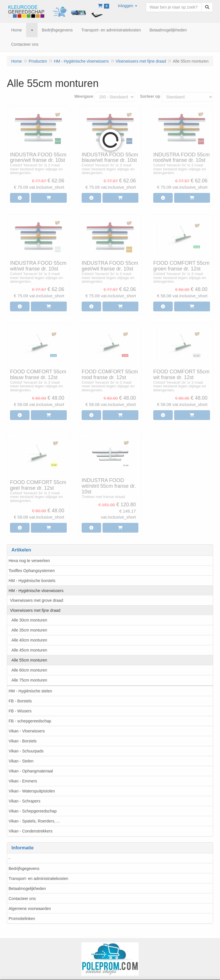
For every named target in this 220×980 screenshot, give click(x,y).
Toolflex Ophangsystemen (32, 571)
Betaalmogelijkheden (27, 889)
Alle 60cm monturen (29, 670)
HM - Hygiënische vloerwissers (36, 591)
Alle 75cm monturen (29, 680)
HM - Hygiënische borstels (32, 581)
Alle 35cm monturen (29, 630)
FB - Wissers (20, 711)
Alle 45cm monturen (29, 650)
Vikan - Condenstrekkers (31, 831)
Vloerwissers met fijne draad (35, 610)
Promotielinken (22, 919)
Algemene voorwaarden (30, 909)
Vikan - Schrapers (24, 801)
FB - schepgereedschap (30, 721)
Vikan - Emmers (23, 781)
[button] (127, 6)
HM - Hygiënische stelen (30, 691)
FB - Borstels (20, 701)
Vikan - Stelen (21, 761)
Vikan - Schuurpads (26, 751)
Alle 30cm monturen (29, 620)
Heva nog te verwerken (29, 561)
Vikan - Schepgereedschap (33, 811)
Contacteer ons (22, 899)
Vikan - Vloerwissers (27, 731)
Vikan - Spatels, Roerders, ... (34, 821)
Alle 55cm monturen (29, 660)
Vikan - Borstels (23, 741)
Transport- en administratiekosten (38, 879)
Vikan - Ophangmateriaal (31, 771)
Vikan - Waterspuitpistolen (32, 791)
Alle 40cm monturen (29, 640)
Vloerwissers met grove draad (37, 600)
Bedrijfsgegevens (24, 869)
